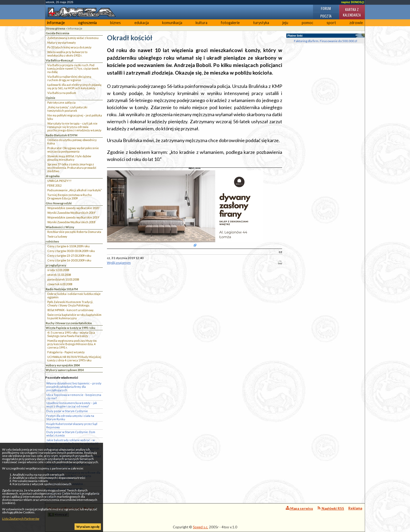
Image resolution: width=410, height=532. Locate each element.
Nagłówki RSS (331, 508)
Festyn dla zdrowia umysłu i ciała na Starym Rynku (70, 417)
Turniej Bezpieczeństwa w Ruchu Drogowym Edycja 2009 (70, 197)
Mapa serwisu (299, 508)
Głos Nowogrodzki (59, 203)
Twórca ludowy (57, 236)
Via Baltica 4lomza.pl (59, 60)
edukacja (142, 23)
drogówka (53, 176)
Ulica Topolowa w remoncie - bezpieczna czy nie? (74, 396)
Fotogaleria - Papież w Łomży (66, 352)
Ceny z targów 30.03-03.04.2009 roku (71, 251)
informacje (56, 23)
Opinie (50, 98)
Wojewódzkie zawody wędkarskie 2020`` (74, 208)
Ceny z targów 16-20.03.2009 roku (69, 260)
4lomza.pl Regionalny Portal (71, 511)
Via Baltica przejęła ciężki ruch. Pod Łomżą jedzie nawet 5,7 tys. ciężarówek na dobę (73, 68)
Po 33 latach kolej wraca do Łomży (69, 47)
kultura (201, 23)
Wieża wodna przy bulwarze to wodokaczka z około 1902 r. (67, 54)
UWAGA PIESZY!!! (59, 181)
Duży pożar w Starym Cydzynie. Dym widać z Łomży (71, 434)
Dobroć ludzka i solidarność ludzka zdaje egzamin (74, 295)
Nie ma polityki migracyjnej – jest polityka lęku (75, 117)
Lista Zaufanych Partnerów (21, 519)
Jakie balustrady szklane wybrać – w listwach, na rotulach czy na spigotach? (72, 442)
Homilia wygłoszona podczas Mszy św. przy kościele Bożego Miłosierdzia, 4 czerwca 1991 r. (72, 344)
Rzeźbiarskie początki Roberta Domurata (74, 232)
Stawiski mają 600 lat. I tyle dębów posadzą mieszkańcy (69, 158)
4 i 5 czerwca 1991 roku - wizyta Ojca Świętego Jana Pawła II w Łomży (71, 334)
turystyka (261, 23)
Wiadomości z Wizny (60, 227)
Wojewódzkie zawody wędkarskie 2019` (73, 217)
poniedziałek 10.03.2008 (63, 279)
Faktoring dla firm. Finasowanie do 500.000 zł (326, 41)
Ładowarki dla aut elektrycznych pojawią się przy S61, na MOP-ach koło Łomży (74, 86)
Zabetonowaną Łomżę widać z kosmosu (73, 38)
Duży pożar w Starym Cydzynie (67, 411)
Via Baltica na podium (62, 93)
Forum (326, 8)
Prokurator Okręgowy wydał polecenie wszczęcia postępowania (73, 150)
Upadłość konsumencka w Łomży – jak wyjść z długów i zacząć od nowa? (72, 405)
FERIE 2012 (54, 185)
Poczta (326, 16)
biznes (115, 23)
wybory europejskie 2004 (63, 365)
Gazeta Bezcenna (58, 33)
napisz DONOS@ (353, 2)
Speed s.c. (201, 527)
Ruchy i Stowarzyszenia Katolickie (69, 323)
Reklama (355, 508)
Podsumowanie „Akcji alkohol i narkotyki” (75, 190)
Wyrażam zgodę (88, 527)
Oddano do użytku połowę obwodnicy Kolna (72, 142)
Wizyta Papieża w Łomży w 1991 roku (70, 328)
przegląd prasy (56, 265)
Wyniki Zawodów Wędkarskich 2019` (72, 213)
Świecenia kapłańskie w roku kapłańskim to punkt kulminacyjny (74, 316)
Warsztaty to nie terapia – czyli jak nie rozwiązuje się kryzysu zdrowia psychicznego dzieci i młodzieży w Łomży (74, 127)
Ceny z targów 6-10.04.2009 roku (69, 246)
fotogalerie (230, 23)
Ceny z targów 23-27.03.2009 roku (69, 256)
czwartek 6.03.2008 (60, 284)
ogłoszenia (87, 23)
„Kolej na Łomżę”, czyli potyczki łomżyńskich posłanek (67, 109)
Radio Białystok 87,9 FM (62, 135)
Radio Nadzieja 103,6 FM (62, 289)
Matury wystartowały (62, 43)
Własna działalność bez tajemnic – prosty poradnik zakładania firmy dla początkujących (74, 387)
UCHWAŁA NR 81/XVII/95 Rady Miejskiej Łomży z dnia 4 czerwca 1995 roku (74, 359)
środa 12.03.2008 (58, 270)
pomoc (307, 23)
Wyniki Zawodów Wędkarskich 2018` (72, 222)
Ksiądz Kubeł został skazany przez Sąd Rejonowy (72, 425)
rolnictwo (52, 241)
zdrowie (356, 23)
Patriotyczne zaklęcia (61, 102)
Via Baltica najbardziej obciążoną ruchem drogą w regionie (69, 78)
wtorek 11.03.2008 (59, 275)
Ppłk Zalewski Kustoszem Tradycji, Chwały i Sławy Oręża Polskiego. (70, 304)
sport (331, 23)
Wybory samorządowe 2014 (65, 370)
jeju (285, 23)
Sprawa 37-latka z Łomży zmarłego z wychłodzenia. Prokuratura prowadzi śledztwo (72, 168)
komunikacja (172, 23)
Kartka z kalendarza (352, 12)
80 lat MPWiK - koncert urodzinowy (70, 310)
